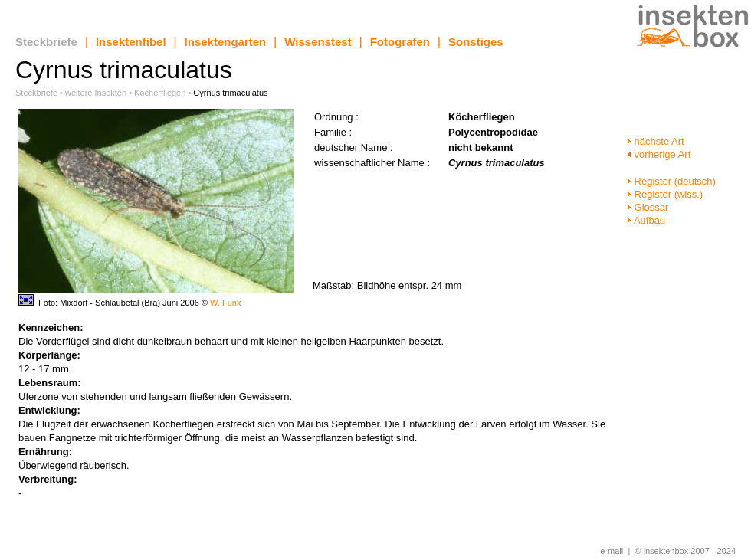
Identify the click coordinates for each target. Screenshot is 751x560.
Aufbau (646, 220)
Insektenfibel (131, 42)
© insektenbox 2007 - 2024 (685, 551)
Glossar (648, 207)
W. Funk (225, 303)
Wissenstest (318, 42)
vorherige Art (659, 154)
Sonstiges (476, 42)
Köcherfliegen (160, 93)
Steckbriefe (46, 42)
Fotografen (400, 42)
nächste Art (656, 141)
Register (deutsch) (671, 181)
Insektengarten (226, 42)
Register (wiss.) (665, 194)
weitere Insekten (96, 93)
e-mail (612, 551)
